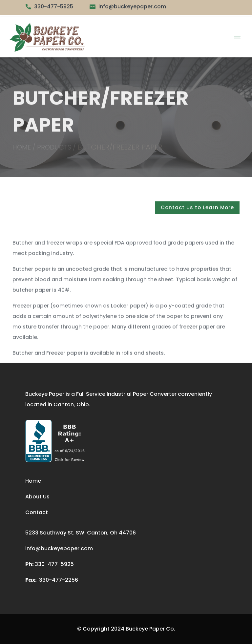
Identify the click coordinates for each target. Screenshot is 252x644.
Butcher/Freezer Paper (120, 147)
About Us (37, 497)
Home (33, 481)
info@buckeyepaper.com (59, 548)
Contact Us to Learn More (197, 210)
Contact (37, 512)
